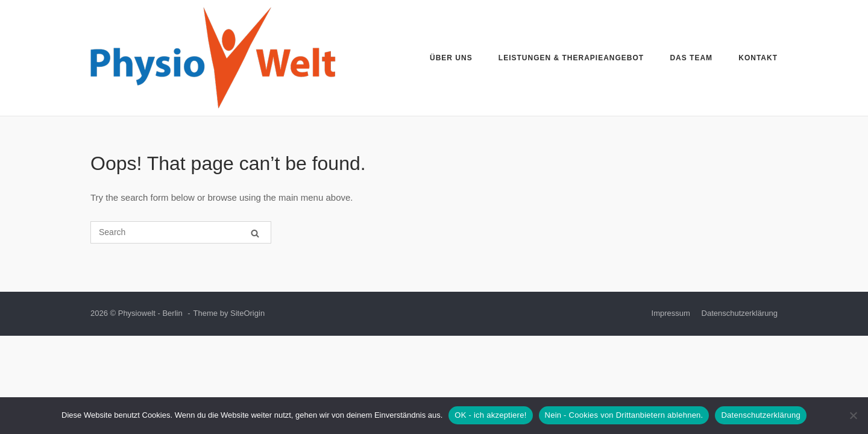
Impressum (671, 313)
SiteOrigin (247, 313)
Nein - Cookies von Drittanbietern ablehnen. (624, 415)
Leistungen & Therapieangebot (571, 58)
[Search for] (181, 232)
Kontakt (758, 58)
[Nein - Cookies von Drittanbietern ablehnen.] (853, 415)
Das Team (691, 58)
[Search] (255, 233)
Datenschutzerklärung (740, 313)
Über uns (451, 58)
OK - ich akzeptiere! (490, 415)
